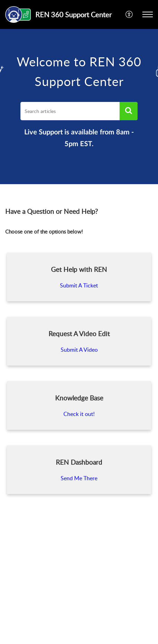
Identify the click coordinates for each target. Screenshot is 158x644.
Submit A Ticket (79, 285)
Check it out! (79, 414)
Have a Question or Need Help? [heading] (52, 211)
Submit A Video (79, 350)
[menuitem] (129, 15)
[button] (129, 15)
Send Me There (79, 478)
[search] (70, 111)
